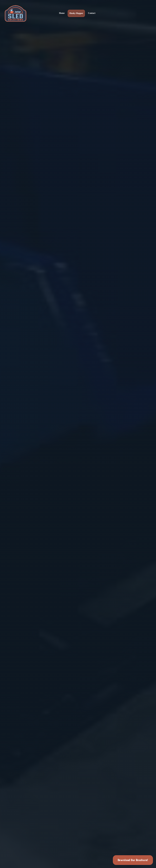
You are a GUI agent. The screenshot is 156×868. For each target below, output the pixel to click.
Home (62, 13)
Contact (92, 13)
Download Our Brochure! (133, 860)
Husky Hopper (76, 13)
